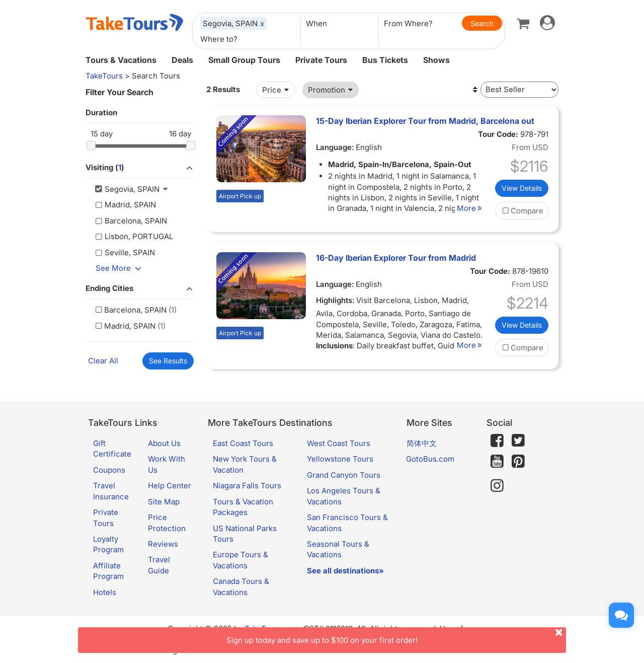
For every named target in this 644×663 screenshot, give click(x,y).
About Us (164, 443)
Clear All (103, 361)
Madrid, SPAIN (124, 326)
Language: (335, 147)
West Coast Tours (339, 443)
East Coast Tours (243, 443)
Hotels (105, 592)
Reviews (163, 544)
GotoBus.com (430, 459)
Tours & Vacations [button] (121, 60)
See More (120, 268)
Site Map (164, 502)
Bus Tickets (385, 60)
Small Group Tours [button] (244, 60)
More (471, 208)
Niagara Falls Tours (247, 486)
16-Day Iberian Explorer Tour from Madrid (396, 258)
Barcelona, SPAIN (130, 310)
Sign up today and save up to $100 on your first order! (396, 636)
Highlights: (335, 300)
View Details (522, 188)
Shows (436, 60)
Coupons (109, 470)
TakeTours (104, 76)
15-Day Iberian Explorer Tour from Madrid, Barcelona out (425, 121)
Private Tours (321, 60)
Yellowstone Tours (340, 459)
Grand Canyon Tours (344, 475)
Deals (182, 60)
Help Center (170, 486)
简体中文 (422, 443)
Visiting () (141, 168)
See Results (168, 361)
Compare (522, 211)
